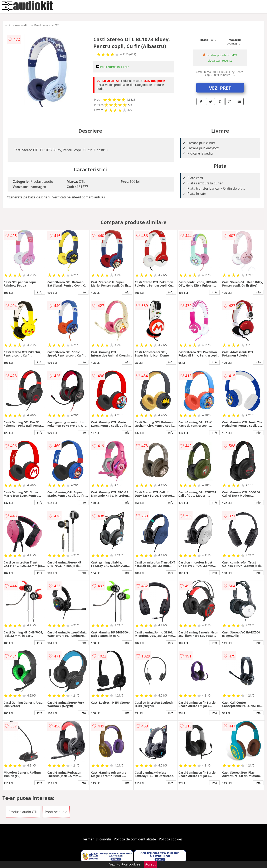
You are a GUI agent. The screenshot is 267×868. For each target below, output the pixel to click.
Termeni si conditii (97, 839)
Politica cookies (171, 839)
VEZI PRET (220, 88)
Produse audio (18, 25)
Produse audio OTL (47, 25)
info (40, 292)
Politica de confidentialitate (135, 839)
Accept (150, 864)
